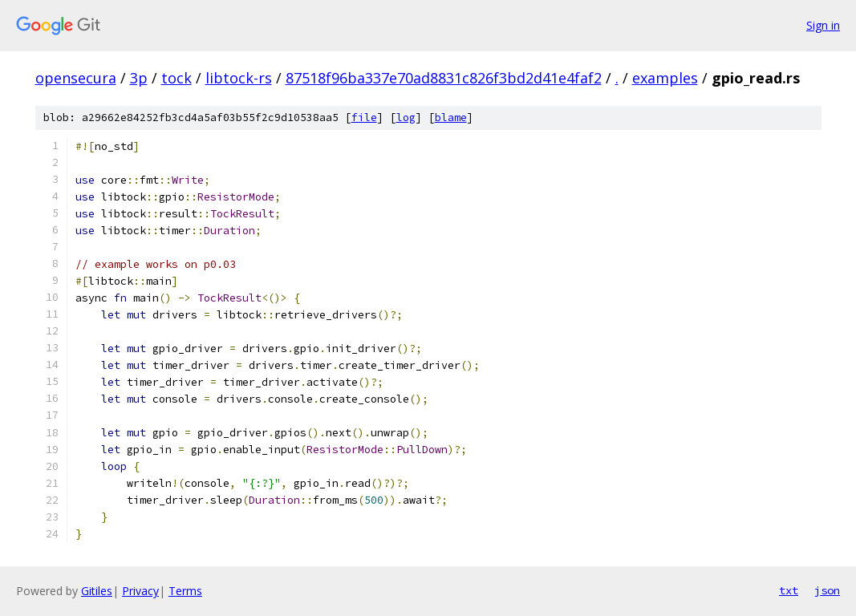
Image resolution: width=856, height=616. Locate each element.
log (406, 118)
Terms (185, 591)
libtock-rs (239, 78)
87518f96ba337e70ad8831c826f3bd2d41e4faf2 (444, 78)
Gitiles (97, 591)
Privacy (140, 591)
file (364, 118)
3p (139, 78)
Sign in (823, 25)
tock (176, 78)
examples (665, 78)
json (827, 590)
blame (451, 118)
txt (789, 590)
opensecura (76, 78)
